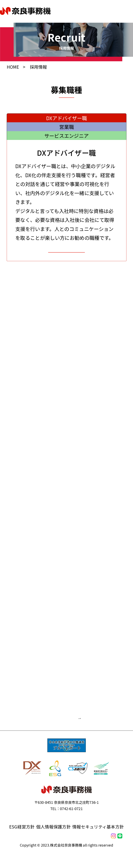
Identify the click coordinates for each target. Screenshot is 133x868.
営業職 (67, 127)
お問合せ (66, 259)
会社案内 (66, 848)
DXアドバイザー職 (67, 118)
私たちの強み (66, 860)
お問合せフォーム (47, 737)
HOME (13, 67)
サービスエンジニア (67, 136)
